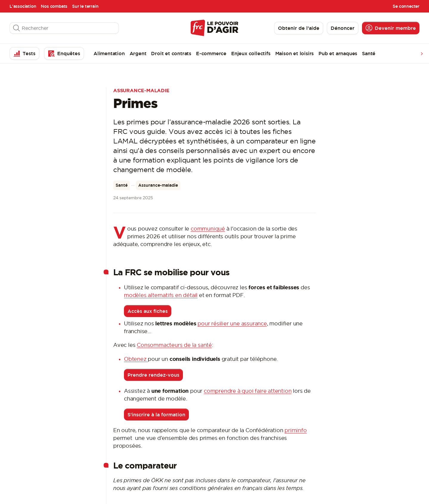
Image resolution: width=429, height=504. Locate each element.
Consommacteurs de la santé (174, 345)
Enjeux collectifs (251, 53)
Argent (138, 53)
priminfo (296, 430)
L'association (23, 6)
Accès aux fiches (148, 311)
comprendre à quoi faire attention (248, 391)
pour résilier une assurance (232, 323)
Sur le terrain (85, 6)
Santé (369, 53)
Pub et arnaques (338, 53)
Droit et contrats (171, 53)
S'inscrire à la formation (156, 415)
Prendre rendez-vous (153, 375)
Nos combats (54, 6)
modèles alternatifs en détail (161, 295)
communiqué (208, 229)
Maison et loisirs (295, 53)
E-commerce (211, 53)
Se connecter (406, 6)
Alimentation (109, 53)
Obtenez (136, 359)
